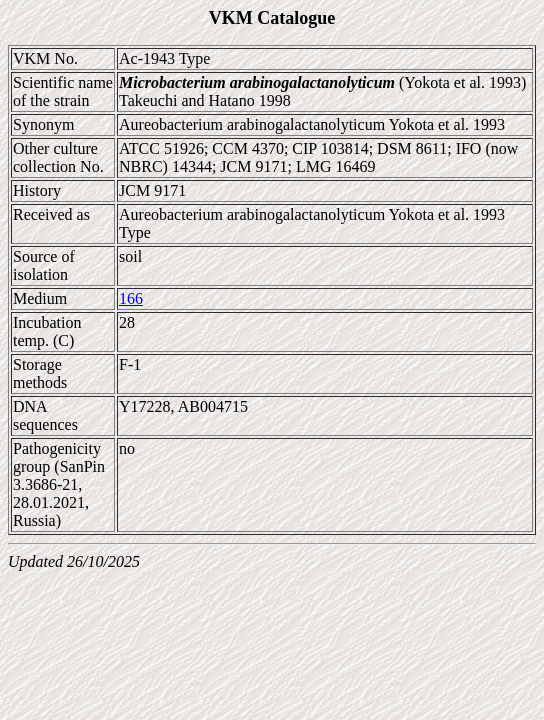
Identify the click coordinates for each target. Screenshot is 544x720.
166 (131, 298)
